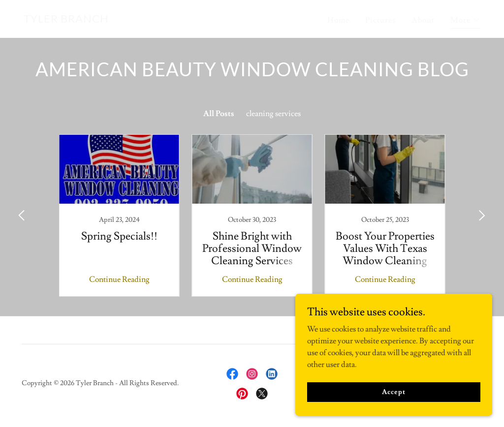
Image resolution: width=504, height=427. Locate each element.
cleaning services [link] (273, 114)
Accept (394, 392)
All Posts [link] (219, 114)
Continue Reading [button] (119, 279)
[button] (465, 21)
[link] (66, 20)
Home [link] (338, 20)
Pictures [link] (380, 20)
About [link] (423, 20)
